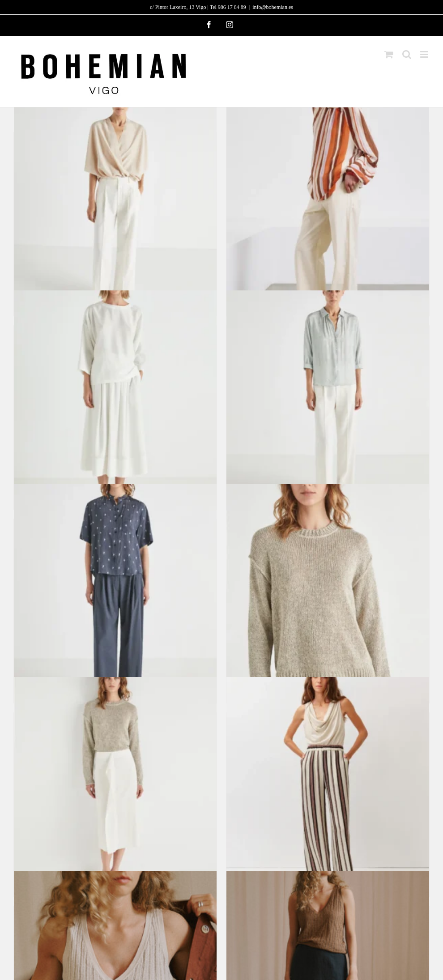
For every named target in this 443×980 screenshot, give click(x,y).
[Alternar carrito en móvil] (389, 54)
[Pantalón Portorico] (328, 779)
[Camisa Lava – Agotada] (328, 392)
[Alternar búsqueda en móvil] (407, 54)
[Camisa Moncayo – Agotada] (115, 585)
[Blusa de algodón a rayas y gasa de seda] (328, 198)
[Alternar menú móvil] (425, 54)
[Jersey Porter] (328, 585)
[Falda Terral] (115, 779)
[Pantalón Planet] (115, 198)
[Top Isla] (115, 392)
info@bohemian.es (273, 7)
